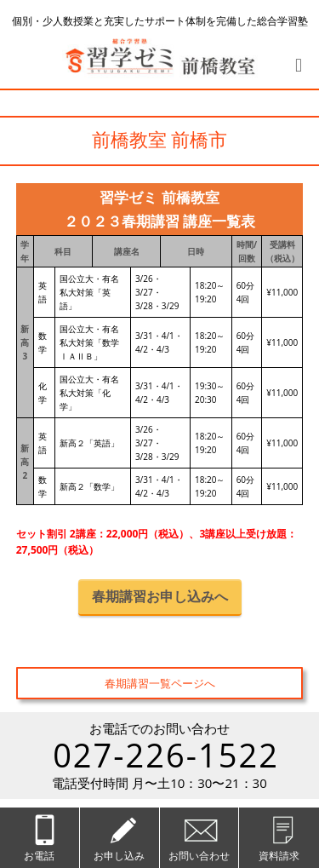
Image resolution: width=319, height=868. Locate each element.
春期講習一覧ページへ (160, 683)
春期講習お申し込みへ (160, 596)
